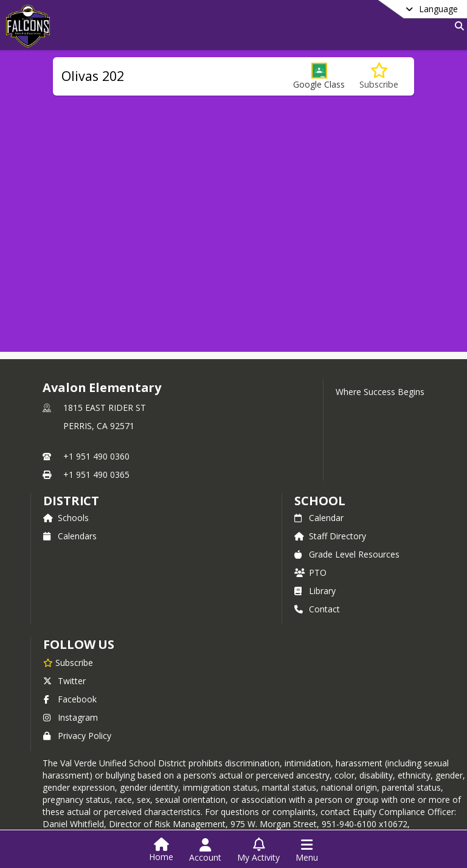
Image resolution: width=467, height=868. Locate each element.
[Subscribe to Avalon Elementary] (68, 662)
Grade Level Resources (347, 554)
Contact (317, 609)
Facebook (70, 699)
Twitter (64, 681)
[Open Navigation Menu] (307, 850)
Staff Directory (330, 536)
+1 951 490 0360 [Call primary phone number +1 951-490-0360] (96, 456)
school (320, 501)
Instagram (71, 717)
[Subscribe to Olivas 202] (379, 76)
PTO (310, 572)
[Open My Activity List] (258, 850)
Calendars (70, 536)
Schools (66, 518)
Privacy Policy (77, 736)
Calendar (319, 518)
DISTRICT (71, 501)
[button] (319, 76)
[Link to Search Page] (457, 26)
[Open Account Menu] (205, 850)
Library (315, 591)
